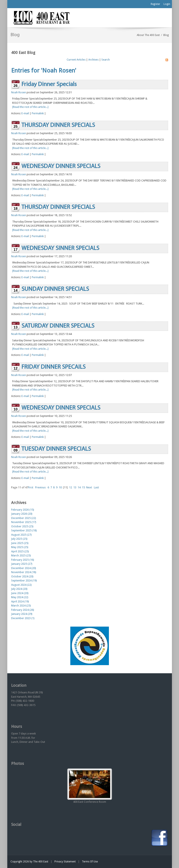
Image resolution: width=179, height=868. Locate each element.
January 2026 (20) (22, 514)
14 (79, 487)
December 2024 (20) (24, 568)
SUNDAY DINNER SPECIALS (55, 289)
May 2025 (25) (20, 547)
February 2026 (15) (23, 510)
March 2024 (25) (21, 606)
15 (83, 487)
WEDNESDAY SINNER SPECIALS (60, 248)
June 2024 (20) (20, 593)
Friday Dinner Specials (49, 85)
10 (60, 487)
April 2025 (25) (20, 551)
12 (71, 487)
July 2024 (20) (19, 589)
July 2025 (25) (19, 539)
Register (155, 4)
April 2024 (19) (20, 601)
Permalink (38, 113)
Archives (93, 60)
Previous (40, 487)
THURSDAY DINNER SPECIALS (58, 125)
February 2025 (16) (23, 560)
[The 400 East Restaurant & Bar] (41, 17)
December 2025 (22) (24, 518)
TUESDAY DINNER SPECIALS (56, 449)
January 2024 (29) (22, 614)
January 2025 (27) (22, 564)
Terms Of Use (90, 862)
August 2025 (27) (21, 535)
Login (167, 4)
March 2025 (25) (21, 555)
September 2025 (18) (24, 530)
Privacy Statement (65, 862)
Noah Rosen (19, 92)
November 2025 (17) (24, 522)
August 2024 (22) (21, 585)
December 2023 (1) (23, 618)
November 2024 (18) (24, 572)
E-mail (25, 113)
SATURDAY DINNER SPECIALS (58, 326)
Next (89, 487)
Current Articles (76, 60)
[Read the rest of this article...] (30, 107)
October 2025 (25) (22, 526)
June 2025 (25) (20, 543)
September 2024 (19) (24, 580)
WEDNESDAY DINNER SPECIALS (61, 166)
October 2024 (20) (22, 576)
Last (96, 487)
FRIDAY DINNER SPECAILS (53, 367)
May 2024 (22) (20, 597)
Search (106, 60)
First (31, 487)
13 (75, 487)
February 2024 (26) (23, 610)
